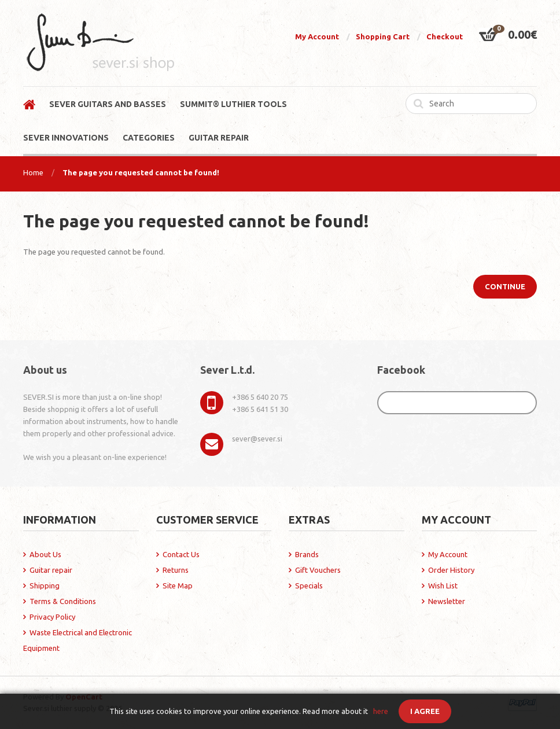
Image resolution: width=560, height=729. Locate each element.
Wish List (443, 586)
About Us (45, 554)
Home (33, 172)
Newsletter (447, 601)
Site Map (178, 586)
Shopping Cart (383, 36)
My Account (317, 36)
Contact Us (181, 554)
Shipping (45, 586)
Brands (307, 554)
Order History (451, 570)
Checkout (445, 36)
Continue (505, 286)
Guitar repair (51, 570)
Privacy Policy (52, 617)
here (381, 711)
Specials (309, 586)
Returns (176, 570)
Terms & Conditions (63, 601)
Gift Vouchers (318, 570)
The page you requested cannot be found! (141, 172)
